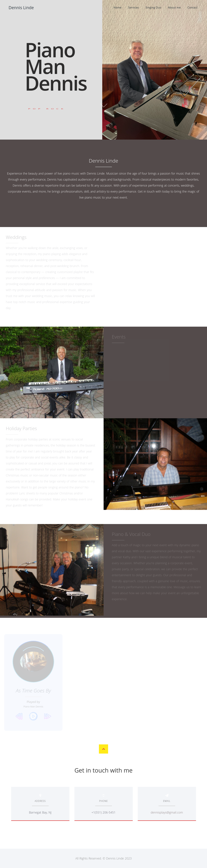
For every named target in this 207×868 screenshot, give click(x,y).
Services (133, 7)
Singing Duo (153, 7)
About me (174, 7)
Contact (193, 7)
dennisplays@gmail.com (167, 812)
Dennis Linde (21, 7)
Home (117, 7)
